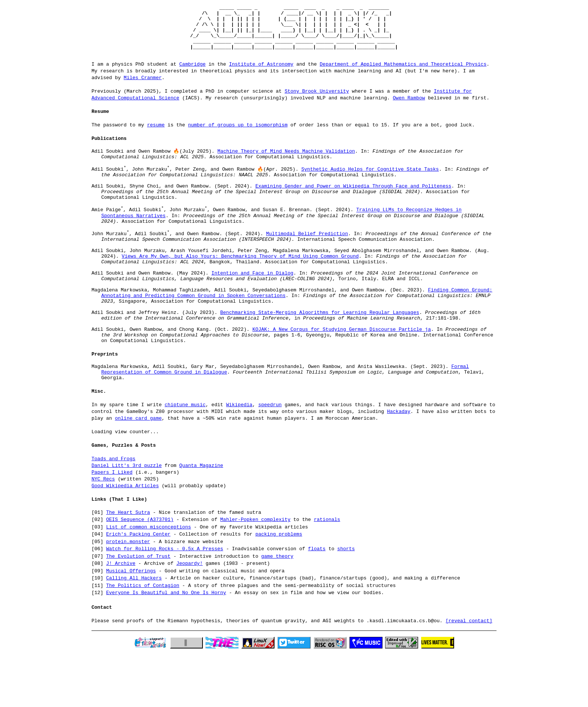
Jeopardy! (189, 615)
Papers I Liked (112, 523)
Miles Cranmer (143, 87)
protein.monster (128, 593)
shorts (346, 600)
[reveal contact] (469, 672)
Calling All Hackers (134, 629)
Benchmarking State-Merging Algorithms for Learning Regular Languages (319, 354)
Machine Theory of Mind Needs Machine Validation (286, 162)
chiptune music (185, 456)
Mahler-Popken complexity (255, 571)
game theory (277, 608)
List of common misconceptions (148, 578)
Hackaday (399, 462)
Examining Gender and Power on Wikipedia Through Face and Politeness (353, 203)
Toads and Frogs (113, 510)
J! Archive (121, 615)
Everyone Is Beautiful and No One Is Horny (166, 644)
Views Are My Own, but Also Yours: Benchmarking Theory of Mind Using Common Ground (240, 287)
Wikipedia (239, 456)
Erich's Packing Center (138, 585)
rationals (327, 571)
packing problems (279, 585)
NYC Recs (103, 530)
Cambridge (192, 74)
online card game (138, 469)
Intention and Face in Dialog (252, 307)
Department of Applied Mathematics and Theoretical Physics (403, 74)
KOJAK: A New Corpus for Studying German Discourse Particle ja (342, 375)
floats (317, 600)
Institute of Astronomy (261, 74)
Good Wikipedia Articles (125, 537)
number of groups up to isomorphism (238, 135)
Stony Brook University (317, 101)
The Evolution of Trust (138, 608)
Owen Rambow (409, 108)
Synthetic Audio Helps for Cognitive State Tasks (370, 183)
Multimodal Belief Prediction (307, 260)
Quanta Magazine (201, 516)
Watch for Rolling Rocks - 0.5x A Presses (165, 600)
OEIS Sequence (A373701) (140, 571)
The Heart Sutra (128, 564)
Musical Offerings (131, 622)
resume (156, 135)
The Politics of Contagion (143, 637)
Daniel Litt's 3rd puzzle (127, 516)
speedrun (270, 456)
